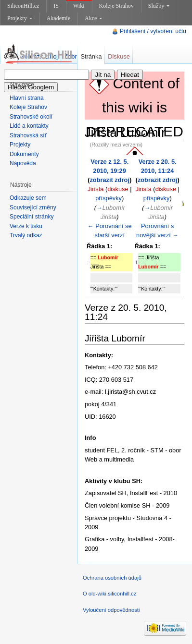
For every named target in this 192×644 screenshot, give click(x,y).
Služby (159, 6)
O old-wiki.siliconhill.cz (109, 594)
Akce (93, 18)
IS (56, 6)
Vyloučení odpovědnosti (111, 610)
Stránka (91, 56)
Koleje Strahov (116, 6)
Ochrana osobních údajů (112, 578)
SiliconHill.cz (23, 6)
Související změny (33, 207)
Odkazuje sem (28, 198)
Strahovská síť (28, 135)
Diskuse (119, 56)
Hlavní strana (27, 98)
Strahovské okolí (31, 117)
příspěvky (109, 198)
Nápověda (23, 163)
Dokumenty (24, 154)
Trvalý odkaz (26, 235)
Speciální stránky (32, 217)
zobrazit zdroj (109, 180)
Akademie (58, 18)
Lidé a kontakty (29, 126)
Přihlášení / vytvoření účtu (153, 31)
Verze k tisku (26, 226)
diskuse (118, 189)
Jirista (96, 189)
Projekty (20, 18)
